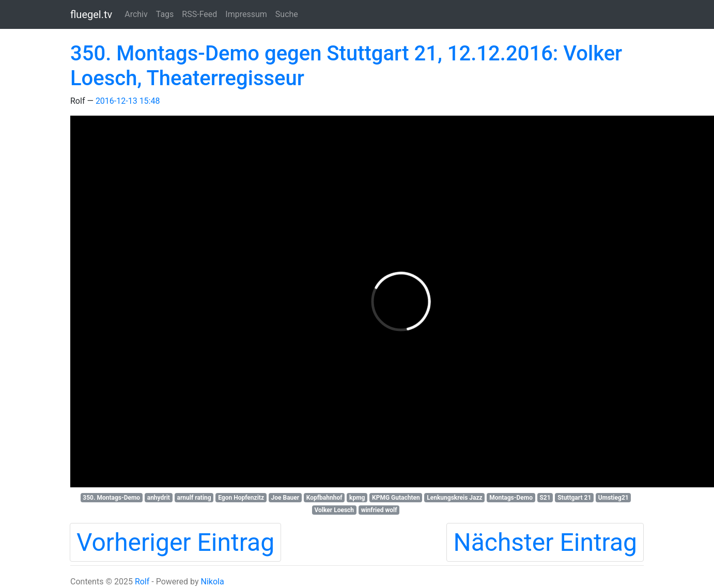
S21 (545, 498)
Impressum (246, 14)
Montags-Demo (511, 498)
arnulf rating (194, 498)
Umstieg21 (614, 498)
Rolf (142, 582)
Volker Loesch (335, 510)
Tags (165, 14)
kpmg (357, 498)
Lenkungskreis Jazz (454, 498)
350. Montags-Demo (111, 498)
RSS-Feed (199, 14)
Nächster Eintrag (545, 542)
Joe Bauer (285, 498)
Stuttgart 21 (574, 498)
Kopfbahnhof (324, 498)
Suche (287, 14)
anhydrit (159, 498)
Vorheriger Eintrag (175, 542)
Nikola (212, 582)
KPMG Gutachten (396, 498)
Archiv (136, 14)
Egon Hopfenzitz (241, 498)
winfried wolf (379, 510)
